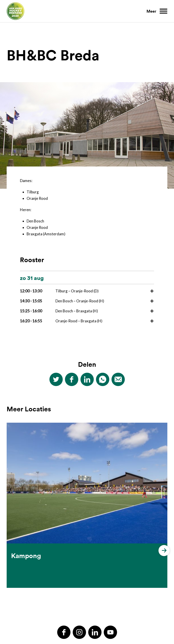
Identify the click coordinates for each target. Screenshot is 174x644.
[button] (164, 488)
